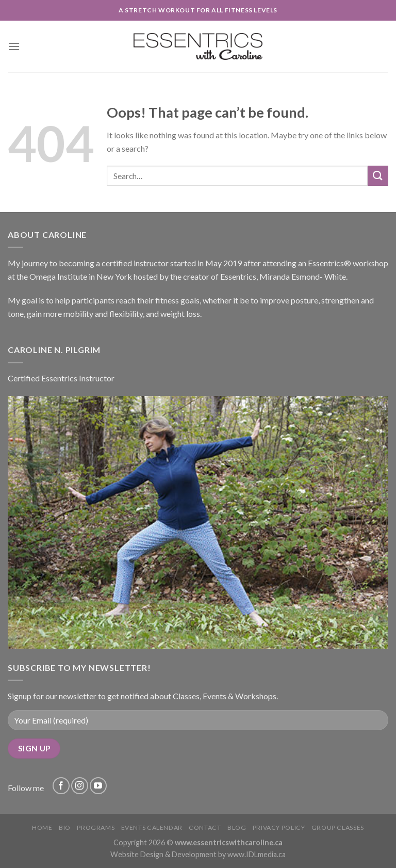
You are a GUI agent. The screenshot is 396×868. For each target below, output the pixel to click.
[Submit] (378, 176)
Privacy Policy (279, 827)
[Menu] (14, 46)
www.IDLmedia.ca (257, 854)
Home (42, 827)
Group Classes (338, 827)
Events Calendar (152, 827)
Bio (65, 827)
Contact (205, 827)
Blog (237, 827)
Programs (96, 827)
